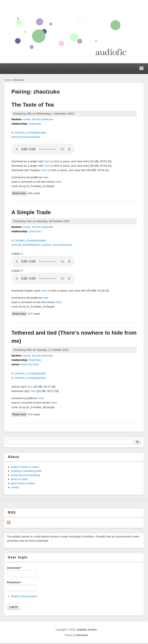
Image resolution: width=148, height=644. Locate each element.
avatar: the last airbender (38, 119)
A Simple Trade (31, 212)
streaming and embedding (25, 475)
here (47, 161)
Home (7, 80)
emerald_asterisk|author (26, 245)
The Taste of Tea (33, 105)
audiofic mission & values (25, 467)
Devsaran (82, 635)
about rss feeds (19, 479)
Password (14, 582)
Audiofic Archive (87, 630)
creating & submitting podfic (26, 471)
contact (15, 487)
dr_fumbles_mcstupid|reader (29, 133)
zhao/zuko (35, 124)
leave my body (30, 364)
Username (15, 568)
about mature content (23, 483)
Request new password (24, 596)
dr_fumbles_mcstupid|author (29, 378)
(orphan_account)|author (57, 245)
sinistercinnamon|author (26, 137)
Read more (20, 193)
